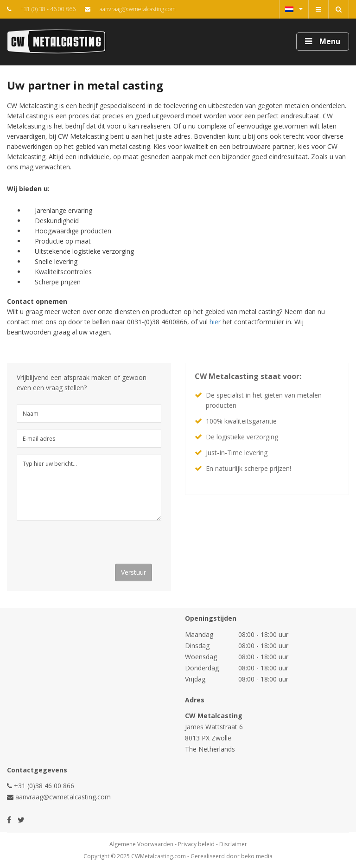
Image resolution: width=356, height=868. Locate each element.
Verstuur (133, 572)
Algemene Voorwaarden (141, 844)
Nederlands (294, 9)
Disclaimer (233, 844)
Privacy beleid (196, 844)
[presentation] (87, 546)
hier (215, 322)
